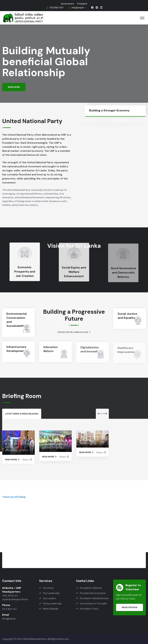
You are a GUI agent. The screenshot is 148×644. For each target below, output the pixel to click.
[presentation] (100, 414)
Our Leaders (50, 598)
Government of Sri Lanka (93, 604)
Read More (14, 87)
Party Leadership (52, 604)
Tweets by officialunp (14, 497)
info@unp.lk (78, 8)
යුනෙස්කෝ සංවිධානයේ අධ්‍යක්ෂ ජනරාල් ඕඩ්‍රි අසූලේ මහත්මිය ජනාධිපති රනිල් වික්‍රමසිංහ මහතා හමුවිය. (92, 435)
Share (27, 460)
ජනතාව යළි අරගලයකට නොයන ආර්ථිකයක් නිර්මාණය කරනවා (18, 445)
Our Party (48, 588)
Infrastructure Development (16, 351)
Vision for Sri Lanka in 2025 (74, 332)
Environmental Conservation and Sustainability (14, 320)
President (82, 4)
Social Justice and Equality (130, 316)
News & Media (51, 609)
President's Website (91, 588)
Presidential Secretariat (93, 593)
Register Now (130, 607)
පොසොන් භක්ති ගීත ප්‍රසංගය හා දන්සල (55, 446)
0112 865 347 (57, 8)
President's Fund (89, 609)
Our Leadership (51, 593)
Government (67, 4)
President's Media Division (94, 598)
